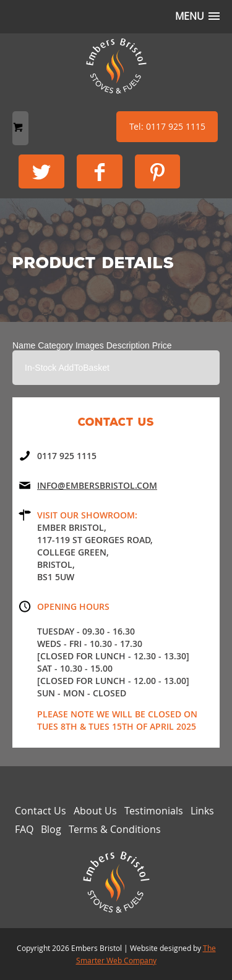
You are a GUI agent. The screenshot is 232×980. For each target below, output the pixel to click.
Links (202, 811)
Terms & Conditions (115, 829)
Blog (51, 829)
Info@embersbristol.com (97, 485)
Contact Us (41, 811)
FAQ (24, 829)
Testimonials (154, 811)
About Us (95, 811)
